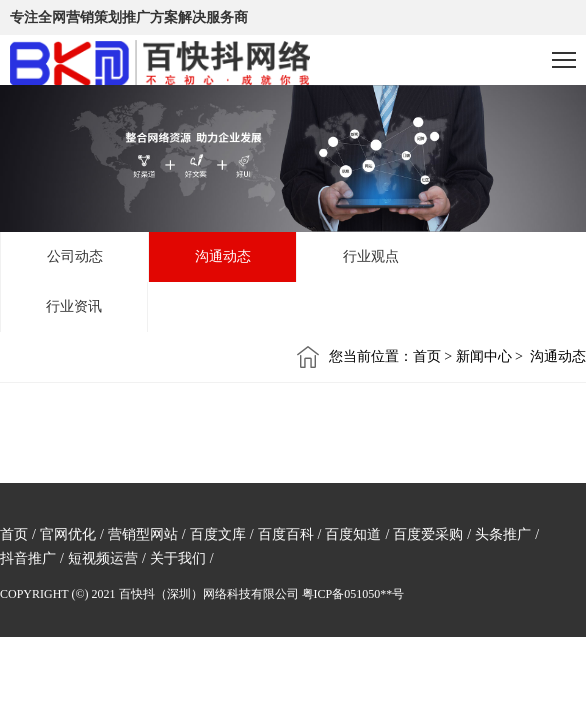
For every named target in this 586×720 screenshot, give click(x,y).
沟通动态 (223, 256)
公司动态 (75, 256)
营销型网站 (143, 534)
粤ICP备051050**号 (353, 594)
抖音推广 (28, 558)
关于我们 (178, 558)
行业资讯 (74, 306)
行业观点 (371, 256)
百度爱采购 (428, 534)
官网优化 (68, 534)
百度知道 (353, 534)
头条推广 (503, 534)
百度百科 (286, 534)
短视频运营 (103, 558)
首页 (14, 534)
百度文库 (218, 534)
